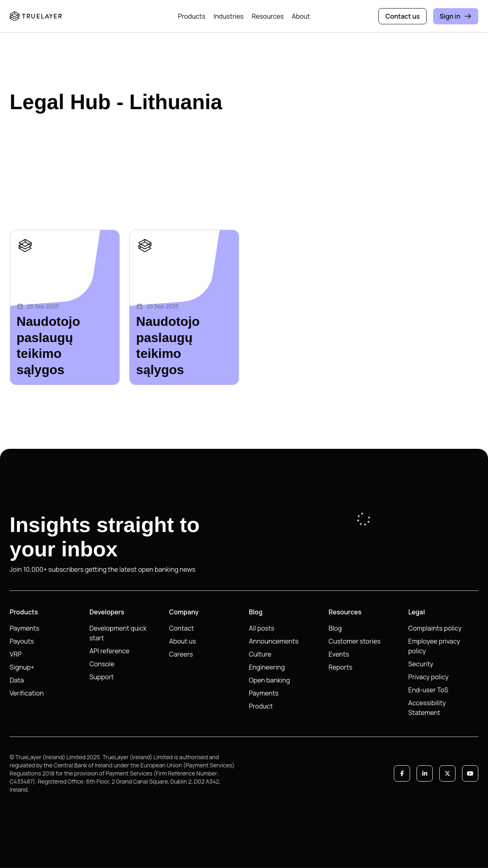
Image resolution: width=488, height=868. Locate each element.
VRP (16, 654)
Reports (340, 667)
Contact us (403, 16)
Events (339, 654)
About (301, 16)
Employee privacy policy (434, 646)
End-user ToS (429, 690)
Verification (27, 693)
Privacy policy (429, 677)
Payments (25, 628)
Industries (229, 16)
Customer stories (354, 641)
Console (102, 664)
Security (421, 664)
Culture (260, 654)
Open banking (269, 680)
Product (261, 706)
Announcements (274, 641)
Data (17, 680)
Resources (268, 16)
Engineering (267, 667)
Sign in (456, 16)
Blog (335, 628)
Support (101, 677)
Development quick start (118, 633)
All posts (262, 628)
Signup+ (22, 667)
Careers (181, 654)
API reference (109, 651)
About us (183, 641)
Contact (182, 628)
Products (191, 16)
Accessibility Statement (427, 708)
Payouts (22, 641)
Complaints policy (435, 628)
